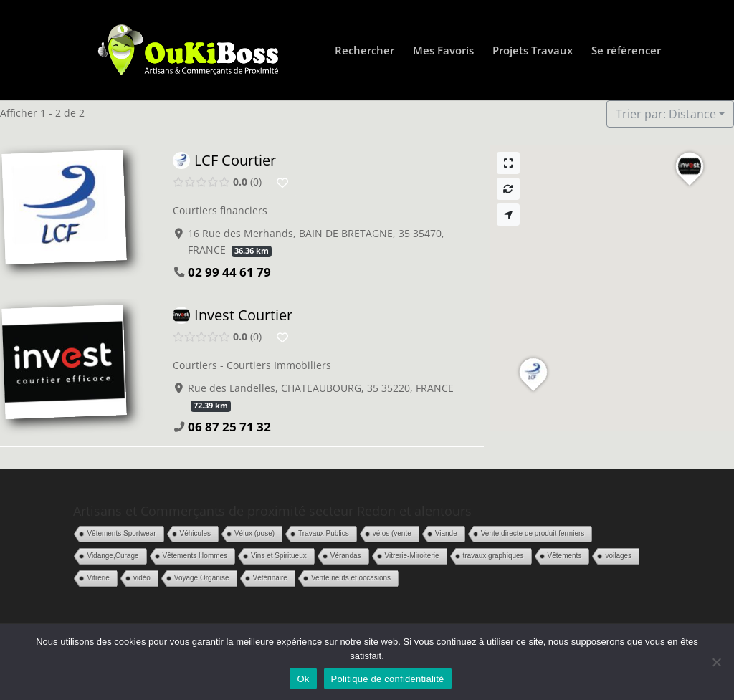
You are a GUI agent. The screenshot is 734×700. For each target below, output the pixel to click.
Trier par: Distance (666, 114)
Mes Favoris (443, 51)
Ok (303, 679)
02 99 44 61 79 (229, 272)
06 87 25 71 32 (229, 427)
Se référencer (626, 51)
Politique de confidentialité (388, 679)
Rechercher (364, 51)
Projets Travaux (533, 51)
